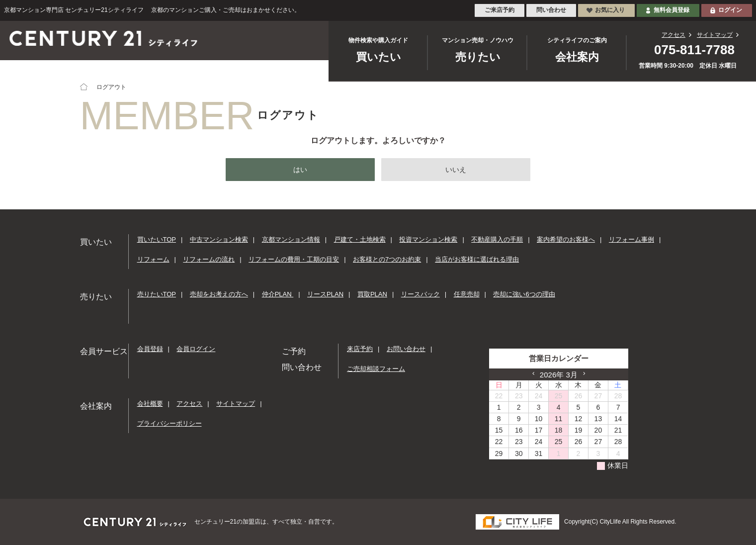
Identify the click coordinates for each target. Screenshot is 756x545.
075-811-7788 (694, 50)
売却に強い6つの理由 (524, 295)
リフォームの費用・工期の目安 (294, 259)
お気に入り (610, 10)
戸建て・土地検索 (360, 240)
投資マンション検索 (428, 240)
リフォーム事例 (631, 240)
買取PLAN (372, 295)
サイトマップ (715, 35)
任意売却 (467, 295)
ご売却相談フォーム (376, 369)
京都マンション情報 (291, 240)
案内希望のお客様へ (566, 240)
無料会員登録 (672, 10)
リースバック (420, 295)
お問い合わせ (406, 349)
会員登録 (150, 349)
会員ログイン (196, 349)
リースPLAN (325, 295)
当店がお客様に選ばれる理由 (477, 259)
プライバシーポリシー (169, 423)
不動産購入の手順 (497, 240)
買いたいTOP (157, 240)
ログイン (730, 10)
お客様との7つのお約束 (387, 259)
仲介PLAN (278, 295)
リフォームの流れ (209, 259)
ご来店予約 (500, 10)
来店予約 (360, 349)
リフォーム (153, 259)
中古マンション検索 (219, 240)
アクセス (673, 35)
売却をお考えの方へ (219, 295)
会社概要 (150, 404)
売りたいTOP (157, 295)
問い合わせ (551, 10)
